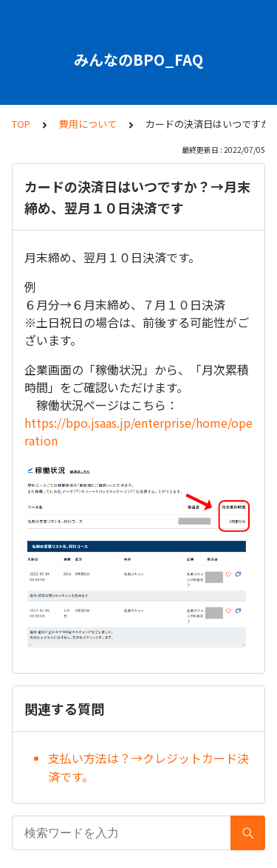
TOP (21, 124)
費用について (88, 124)
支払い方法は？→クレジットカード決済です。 (148, 768)
